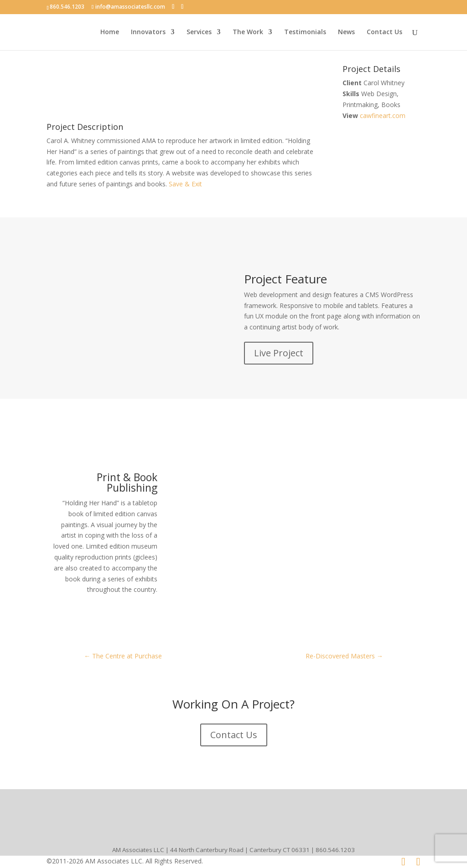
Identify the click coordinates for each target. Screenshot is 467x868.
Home (110, 32)
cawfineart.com (383, 116)
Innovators (148, 32)
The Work (248, 32)
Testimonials (305, 32)
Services (199, 32)
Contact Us (384, 32)
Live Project (279, 353)
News (346, 32)
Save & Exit (184, 184)
